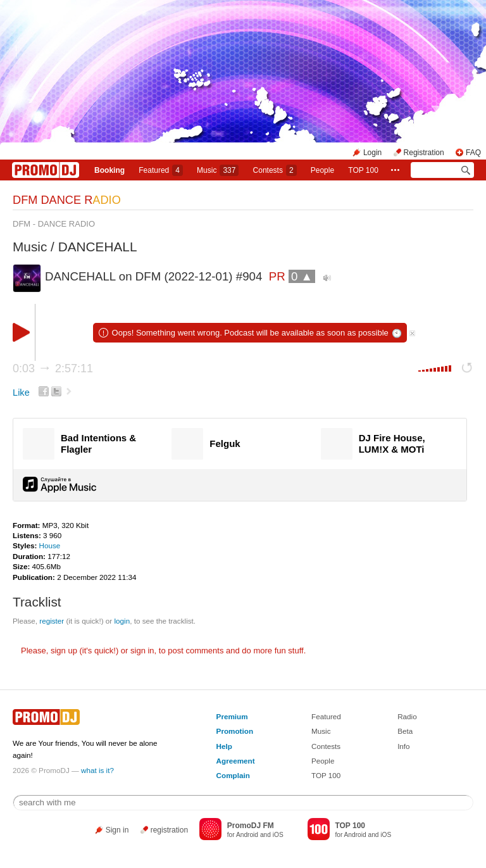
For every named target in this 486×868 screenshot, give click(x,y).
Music (218, 170)
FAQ (473, 153)
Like (21, 393)
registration (169, 830)
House (50, 545)
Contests (326, 746)
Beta (405, 731)
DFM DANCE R (67, 200)
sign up (64, 651)
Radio (407, 716)
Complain (233, 775)
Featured (161, 170)
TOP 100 (363, 170)
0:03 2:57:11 (53, 368)
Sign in (117, 830)
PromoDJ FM (251, 826)
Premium (232, 716)
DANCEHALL (98, 247)
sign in (142, 651)
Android (247, 835)
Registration (424, 153)
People (322, 170)
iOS (278, 835)
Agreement (236, 761)
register (52, 621)
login (122, 621)
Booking (109, 170)
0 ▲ (302, 276)
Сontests (275, 170)
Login (372, 153)
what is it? (97, 770)
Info (404, 746)
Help (224, 746)
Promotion (235, 731)
